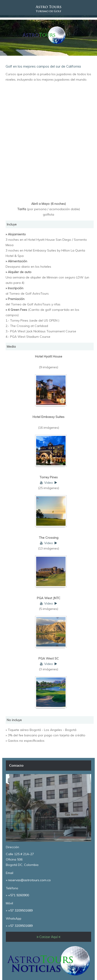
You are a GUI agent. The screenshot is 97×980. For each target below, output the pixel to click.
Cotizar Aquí (48, 937)
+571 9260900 (19, 895)
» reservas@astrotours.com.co (28, 880)
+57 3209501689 (20, 910)
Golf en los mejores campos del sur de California (43, 66)
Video (49, 483)
